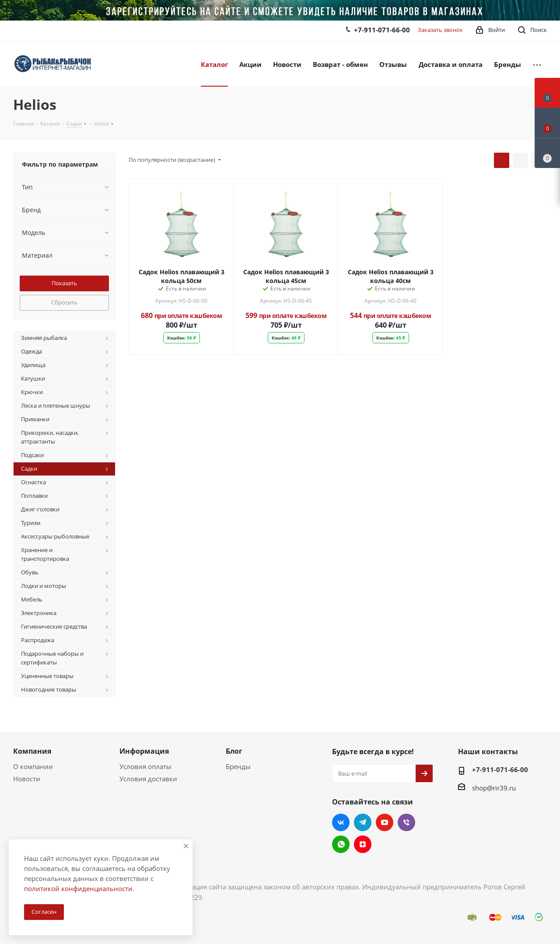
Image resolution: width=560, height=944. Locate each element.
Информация (144, 751)
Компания (32, 751)
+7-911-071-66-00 (382, 30)
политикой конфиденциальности (78, 888)
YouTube (385, 822)
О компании (33, 766)
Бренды (238, 766)
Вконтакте (341, 822)
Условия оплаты (145, 766)
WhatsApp (341, 844)
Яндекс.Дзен (363, 844)
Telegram (363, 822)
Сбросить (64, 302)
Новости (27, 779)
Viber (406, 822)
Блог (234, 751)
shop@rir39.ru (494, 788)
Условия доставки (148, 779)
